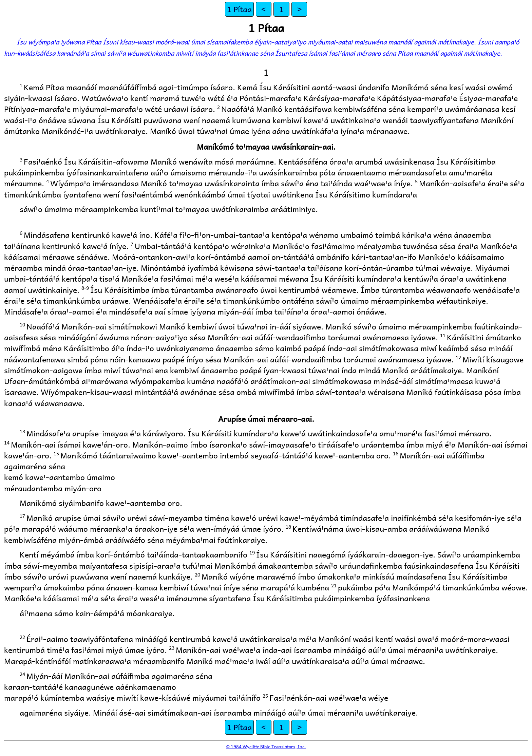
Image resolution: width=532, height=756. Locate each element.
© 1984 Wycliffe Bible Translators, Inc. (266, 746)
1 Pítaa (239, 9)
